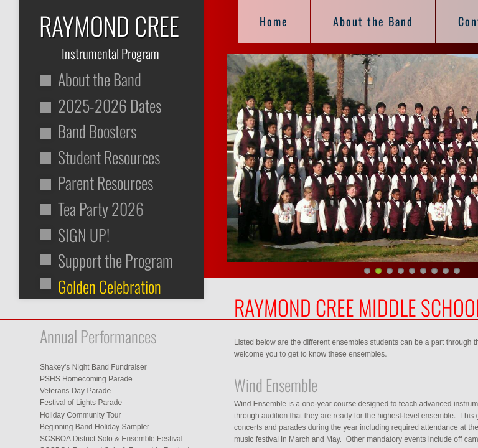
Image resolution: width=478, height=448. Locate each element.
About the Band (373, 21)
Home (274, 21)
